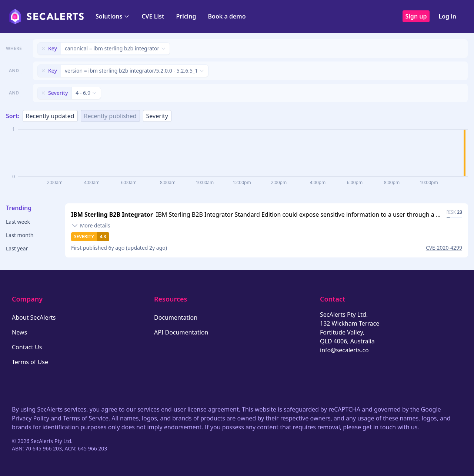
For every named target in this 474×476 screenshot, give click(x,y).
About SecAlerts (34, 317)
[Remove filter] (43, 49)
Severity (157, 116)
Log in (447, 16)
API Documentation (181, 332)
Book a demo (227, 16)
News (19, 332)
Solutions (113, 16)
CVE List (153, 16)
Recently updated (50, 116)
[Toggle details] (91, 226)
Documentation (176, 317)
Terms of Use (30, 362)
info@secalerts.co (344, 350)
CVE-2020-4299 (444, 248)
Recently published (110, 116)
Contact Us (27, 347)
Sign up (416, 16)
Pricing (186, 16)
